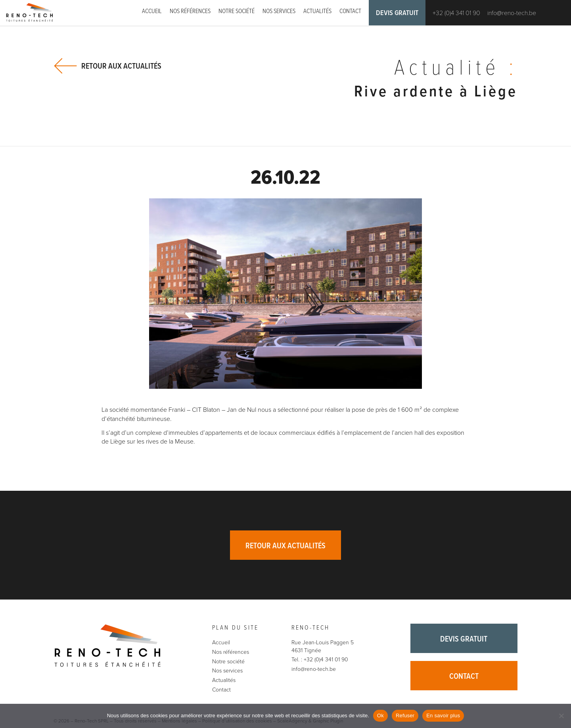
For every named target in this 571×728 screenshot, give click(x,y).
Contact (350, 11)
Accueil (152, 11)
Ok (380, 716)
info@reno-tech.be (512, 13)
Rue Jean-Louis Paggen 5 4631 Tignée (323, 646)
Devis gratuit (397, 13)
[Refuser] (561, 716)
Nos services (279, 11)
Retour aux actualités (121, 66)
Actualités (317, 11)
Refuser (405, 716)
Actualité (456, 69)
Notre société (237, 11)
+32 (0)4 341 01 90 (456, 13)
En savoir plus (443, 716)
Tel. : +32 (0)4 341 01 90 (320, 660)
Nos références (190, 11)
